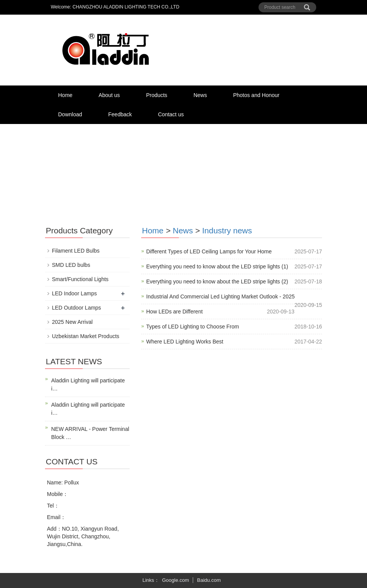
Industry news (227, 230)
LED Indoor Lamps (74, 293)
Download (70, 114)
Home (65, 95)
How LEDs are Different (174, 312)
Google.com (175, 580)
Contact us (171, 114)
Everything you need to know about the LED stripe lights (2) (217, 281)
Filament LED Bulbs (76, 251)
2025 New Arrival (72, 322)
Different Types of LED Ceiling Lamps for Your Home (209, 251)
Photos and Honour (256, 95)
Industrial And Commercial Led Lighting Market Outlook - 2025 (220, 297)
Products (157, 95)
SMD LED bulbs (71, 265)
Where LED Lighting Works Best (185, 342)
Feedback (120, 114)
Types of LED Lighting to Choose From (193, 327)
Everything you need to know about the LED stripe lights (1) (217, 266)
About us (109, 95)
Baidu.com (209, 580)
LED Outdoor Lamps (77, 308)
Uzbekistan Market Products (86, 336)
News (200, 95)
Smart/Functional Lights (80, 279)
